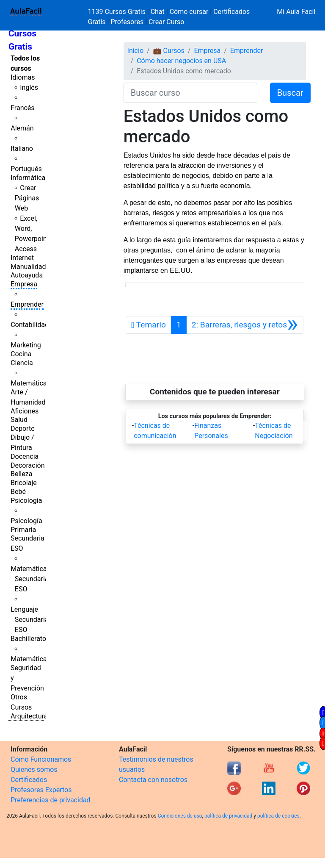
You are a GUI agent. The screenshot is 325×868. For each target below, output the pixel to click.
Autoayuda (27, 275)
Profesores (127, 22)
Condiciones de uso (180, 816)
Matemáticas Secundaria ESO (30, 579)
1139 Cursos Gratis (118, 12)
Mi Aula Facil (296, 12)
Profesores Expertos (41, 790)
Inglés (29, 87)
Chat (158, 12)
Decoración (28, 465)
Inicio (135, 51)
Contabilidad (30, 325)
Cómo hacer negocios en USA (181, 61)
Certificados (29, 780)
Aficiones (25, 411)
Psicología (26, 501)
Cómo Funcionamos (41, 759)
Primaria (23, 530)
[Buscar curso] (190, 93)
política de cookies (278, 816)
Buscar (290, 93)
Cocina (21, 354)
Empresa (24, 284)
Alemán (22, 128)
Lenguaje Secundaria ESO (29, 620)
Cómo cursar (189, 12)
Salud (19, 420)
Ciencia (22, 363)
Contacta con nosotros (153, 780)
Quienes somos (34, 770)
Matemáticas (30, 383)
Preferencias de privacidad (51, 800)
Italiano (22, 148)
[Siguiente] (245, 325)
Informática (28, 178)
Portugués (26, 169)
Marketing (26, 345)
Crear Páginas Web (27, 198)
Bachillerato (28, 639)
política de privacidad (228, 816)
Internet (22, 258)
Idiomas (23, 77)
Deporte (23, 428)
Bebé (18, 492)
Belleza (21, 474)
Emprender (27, 304)
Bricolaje (24, 483)
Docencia (25, 456)
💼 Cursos (169, 51)
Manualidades (32, 267)
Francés (22, 108)
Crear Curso (166, 22)
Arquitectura (29, 716)
